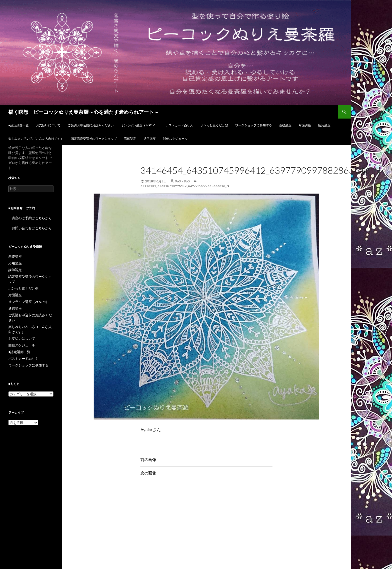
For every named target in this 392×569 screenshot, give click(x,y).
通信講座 (150, 138)
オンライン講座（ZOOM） (140, 125)
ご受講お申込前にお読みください (91, 125)
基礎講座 (285, 125)
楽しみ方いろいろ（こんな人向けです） (36, 138)
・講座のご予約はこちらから (30, 218)
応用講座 (324, 125)
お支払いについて (48, 125)
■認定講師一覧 (19, 125)
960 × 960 (182, 181)
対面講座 (305, 125)
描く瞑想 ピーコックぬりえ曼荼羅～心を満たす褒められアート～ (84, 112)
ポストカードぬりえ (179, 125)
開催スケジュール (175, 138)
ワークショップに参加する (254, 125)
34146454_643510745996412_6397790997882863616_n (185, 186)
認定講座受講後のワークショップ (94, 138)
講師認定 (130, 138)
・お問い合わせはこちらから (30, 228)
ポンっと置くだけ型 (214, 125)
